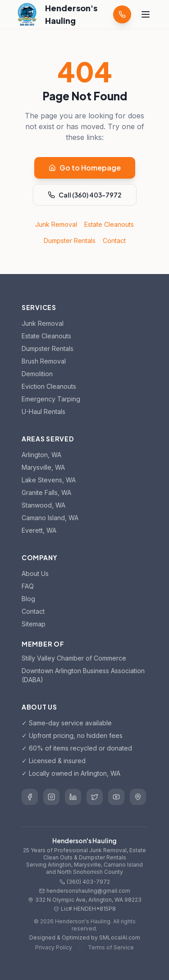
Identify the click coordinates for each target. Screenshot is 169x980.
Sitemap (34, 624)
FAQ (28, 586)
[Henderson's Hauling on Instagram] (51, 797)
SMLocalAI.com (120, 937)
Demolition (37, 374)
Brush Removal (44, 361)
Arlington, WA (41, 455)
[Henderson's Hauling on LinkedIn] (73, 797)
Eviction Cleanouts (49, 386)
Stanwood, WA (43, 505)
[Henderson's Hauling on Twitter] (95, 797)
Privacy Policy (54, 947)
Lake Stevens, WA (49, 480)
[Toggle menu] (146, 14)
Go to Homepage (85, 168)
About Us (35, 573)
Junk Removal (56, 224)
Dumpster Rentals (70, 241)
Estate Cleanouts (109, 224)
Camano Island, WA (50, 518)
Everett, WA (39, 530)
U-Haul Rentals (43, 411)
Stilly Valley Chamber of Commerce (74, 658)
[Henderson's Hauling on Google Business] (138, 797)
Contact (114, 241)
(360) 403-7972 (85, 882)
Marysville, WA (43, 467)
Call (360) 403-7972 (85, 195)
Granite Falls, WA (46, 492)
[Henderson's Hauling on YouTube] (116, 797)
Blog (28, 599)
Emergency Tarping (51, 399)
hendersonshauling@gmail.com (85, 891)
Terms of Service (111, 947)
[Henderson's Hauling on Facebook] (30, 797)
